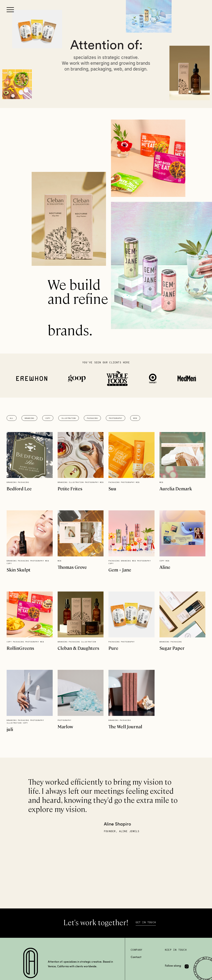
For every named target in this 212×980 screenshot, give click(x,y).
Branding (29, 418)
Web (135, 418)
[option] (106, 805)
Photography (116, 418)
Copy (48, 418)
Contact (136, 957)
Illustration (69, 418)
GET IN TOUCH (146, 923)
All (12, 418)
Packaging (92, 418)
